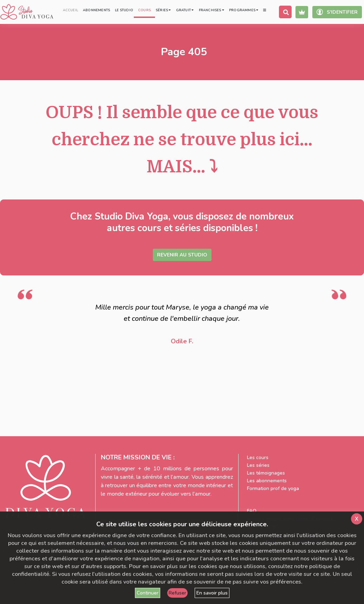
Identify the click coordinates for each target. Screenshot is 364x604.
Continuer (148, 593)
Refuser (177, 593)
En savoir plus (212, 593)
